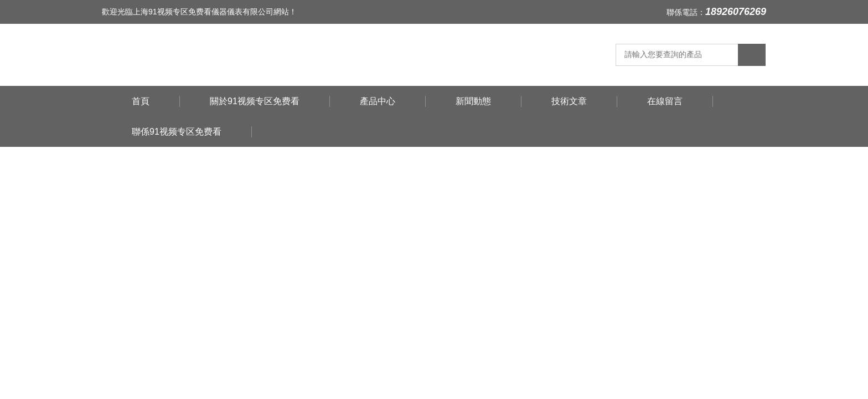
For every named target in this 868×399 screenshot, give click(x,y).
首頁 (141, 101)
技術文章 (569, 101)
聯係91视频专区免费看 (177, 132)
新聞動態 (473, 101)
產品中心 (378, 101)
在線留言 (665, 101)
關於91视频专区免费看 (255, 101)
